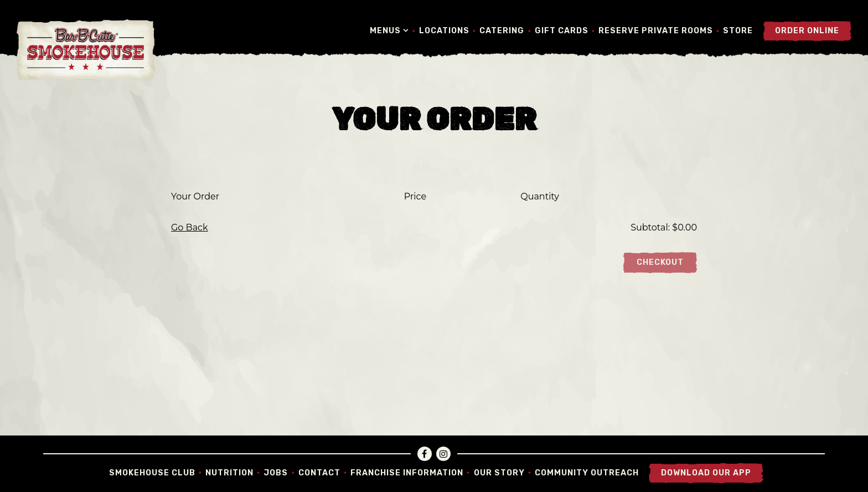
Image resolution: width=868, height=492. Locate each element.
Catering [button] (502, 31)
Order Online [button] (807, 31)
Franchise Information (407, 473)
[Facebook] (425, 454)
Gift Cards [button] (562, 31)
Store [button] (738, 31)
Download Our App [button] (706, 473)
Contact (319, 473)
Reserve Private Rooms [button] (656, 31)
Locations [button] (444, 31)
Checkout (660, 262)
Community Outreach (587, 473)
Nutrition (229, 473)
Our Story (499, 473)
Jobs (276, 473)
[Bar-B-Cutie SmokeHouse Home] (86, 50)
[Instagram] (443, 454)
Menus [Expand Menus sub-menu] (389, 30)
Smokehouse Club (152, 473)
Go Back (190, 227)
